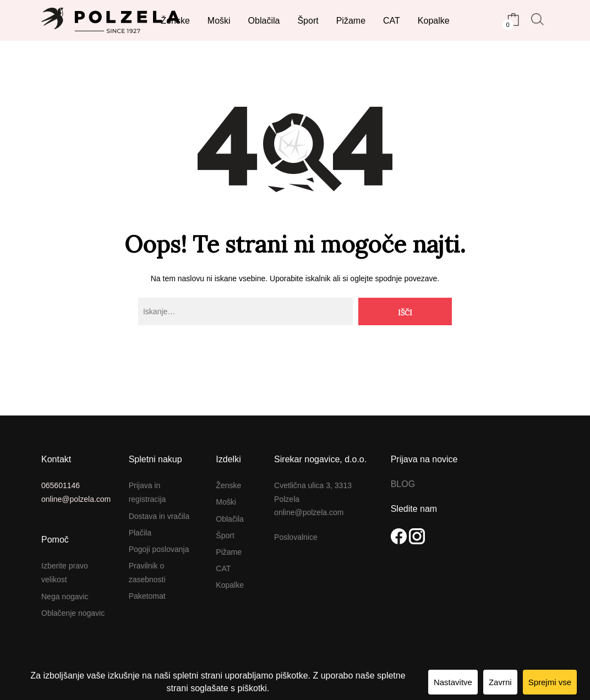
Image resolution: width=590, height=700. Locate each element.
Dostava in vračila (159, 516)
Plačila (140, 533)
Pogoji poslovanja (159, 549)
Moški (226, 502)
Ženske (228, 485)
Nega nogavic (65, 597)
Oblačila (230, 519)
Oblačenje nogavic (73, 613)
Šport (225, 535)
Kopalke (230, 585)
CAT (223, 568)
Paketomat (147, 596)
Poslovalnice (296, 537)
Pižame (229, 552)
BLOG (403, 484)
